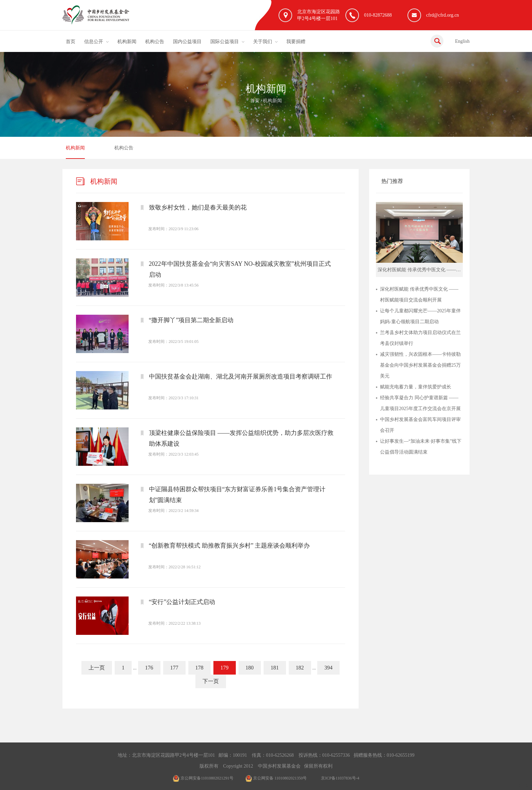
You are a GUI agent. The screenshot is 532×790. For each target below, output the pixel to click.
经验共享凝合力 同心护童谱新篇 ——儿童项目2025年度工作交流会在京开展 (420, 403)
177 (174, 668)
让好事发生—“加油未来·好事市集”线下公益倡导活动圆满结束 (421, 447)
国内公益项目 (187, 42)
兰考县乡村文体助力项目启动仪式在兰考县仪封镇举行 (420, 338)
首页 (71, 42)
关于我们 (263, 42)
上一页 (97, 668)
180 (250, 668)
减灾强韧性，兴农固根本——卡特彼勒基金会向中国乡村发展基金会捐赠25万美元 (420, 365)
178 (199, 668)
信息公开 (94, 42)
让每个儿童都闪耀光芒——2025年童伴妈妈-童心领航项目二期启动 (420, 316)
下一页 (211, 681)
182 (300, 668)
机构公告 (155, 42)
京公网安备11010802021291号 (203, 778)
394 (328, 668)
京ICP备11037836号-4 (340, 778)
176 (149, 668)
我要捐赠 (296, 42)
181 (275, 668)
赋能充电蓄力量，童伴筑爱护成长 (416, 387)
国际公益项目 (225, 42)
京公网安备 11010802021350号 (276, 778)
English (462, 41)
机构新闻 (127, 42)
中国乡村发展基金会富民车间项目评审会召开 (420, 425)
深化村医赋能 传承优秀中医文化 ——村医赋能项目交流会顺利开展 (419, 295)
